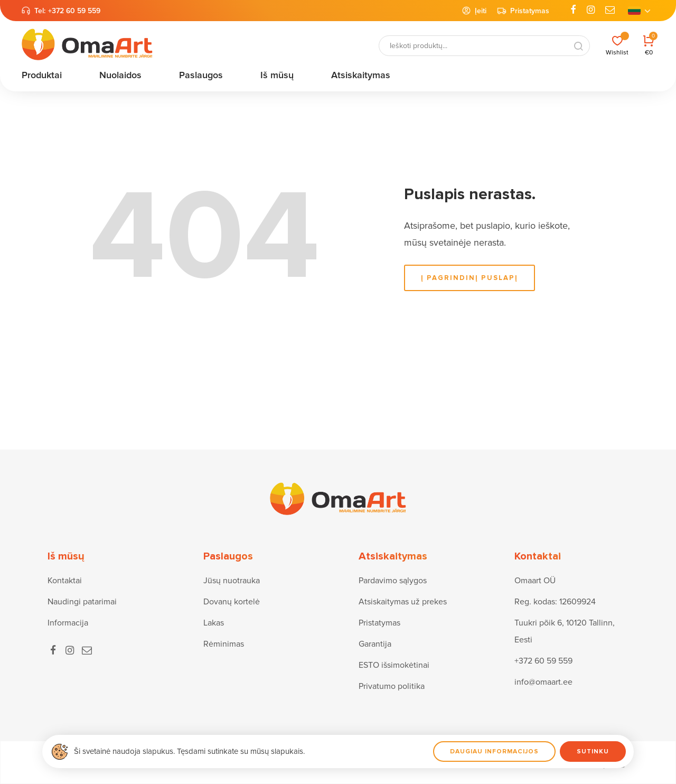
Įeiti (474, 11)
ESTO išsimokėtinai (394, 665)
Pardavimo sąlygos (393, 581)
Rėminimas (224, 644)
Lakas (214, 623)
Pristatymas (523, 11)
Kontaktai (65, 581)
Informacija (68, 623)
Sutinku (593, 752)
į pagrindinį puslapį (470, 278)
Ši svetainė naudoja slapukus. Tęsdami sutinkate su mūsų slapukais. (189, 751)
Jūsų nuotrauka (232, 581)
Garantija (375, 644)
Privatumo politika (392, 686)
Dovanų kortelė (232, 602)
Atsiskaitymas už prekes (403, 602)
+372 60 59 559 (74, 11)
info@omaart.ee (543, 682)
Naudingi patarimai (82, 602)
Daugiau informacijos (494, 752)
